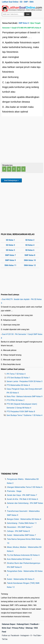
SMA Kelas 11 (10, 265)
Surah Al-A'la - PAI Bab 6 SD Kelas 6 (22, 499)
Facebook (15, 635)
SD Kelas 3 (10, 245)
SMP (26, 2)
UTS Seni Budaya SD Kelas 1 (18, 378)
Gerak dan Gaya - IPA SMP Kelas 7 (22, 495)
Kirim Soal (6, 628)
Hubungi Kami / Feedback (28, 624)
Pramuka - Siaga (14, 491)
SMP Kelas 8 (24, 23)
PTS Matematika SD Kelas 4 (18, 385)
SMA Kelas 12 (30, 265)
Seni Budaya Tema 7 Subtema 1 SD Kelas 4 (24, 415)
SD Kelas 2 (30, 240)
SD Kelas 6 (30, 250)
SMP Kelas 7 (10, 255)
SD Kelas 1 (10, 240)
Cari (28, 14)
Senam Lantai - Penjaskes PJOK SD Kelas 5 (24, 381)
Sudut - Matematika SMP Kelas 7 (21, 535)
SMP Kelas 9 (10, 260)
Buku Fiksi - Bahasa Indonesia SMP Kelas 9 (24, 396)
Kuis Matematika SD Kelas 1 (19, 559)
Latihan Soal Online (10, 2)
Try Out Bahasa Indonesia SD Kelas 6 (23, 555)
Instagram (25, 635)
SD (21, 2)
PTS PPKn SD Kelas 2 (15, 400)
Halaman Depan (9, 624)
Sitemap (29, 628)
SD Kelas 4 (30, 245)
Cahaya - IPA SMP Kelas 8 (18, 531)
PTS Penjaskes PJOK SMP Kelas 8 (21, 412)
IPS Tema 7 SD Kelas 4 (16, 374)
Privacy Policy (18, 628)
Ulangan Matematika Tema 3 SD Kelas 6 (25, 487)
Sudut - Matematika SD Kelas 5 (21, 579)
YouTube (37, 635)
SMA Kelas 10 (30, 260)
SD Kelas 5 (10, 250)
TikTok (5, 639)
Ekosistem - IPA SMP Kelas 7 (20, 527)
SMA (32, 2)
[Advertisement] (22, 140)
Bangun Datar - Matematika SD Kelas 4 (24, 519)
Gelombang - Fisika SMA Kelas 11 (22, 523)
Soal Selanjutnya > (11, 180)
